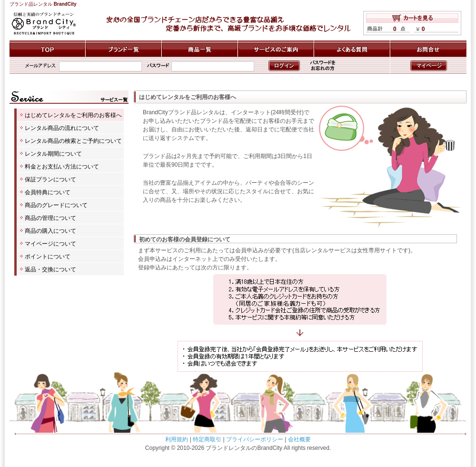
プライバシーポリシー (255, 439)
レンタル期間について (53, 154)
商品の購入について (50, 231)
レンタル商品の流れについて (62, 128)
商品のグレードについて (56, 205)
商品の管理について (50, 218)
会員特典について (48, 192)
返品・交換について (50, 269)
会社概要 (299, 439)
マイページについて (50, 244)
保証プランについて (50, 179)
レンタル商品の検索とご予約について (73, 141)
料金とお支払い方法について (62, 167)
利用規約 (177, 439)
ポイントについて (48, 257)
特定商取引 (207, 439)
